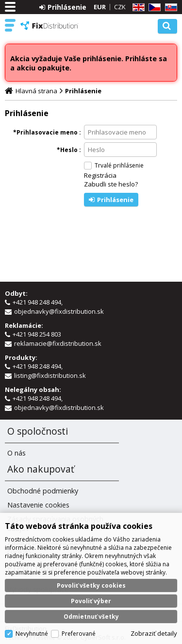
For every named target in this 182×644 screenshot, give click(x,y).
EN (137, 8)
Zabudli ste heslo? (111, 184)
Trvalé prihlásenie (119, 165)
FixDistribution (50, 26)
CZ (153, 8)
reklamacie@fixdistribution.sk (58, 343)
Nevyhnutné (32, 634)
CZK (120, 7)
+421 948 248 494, (38, 302)
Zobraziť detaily (154, 633)
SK (169, 8)
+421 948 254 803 (38, 334)
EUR (100, 7)
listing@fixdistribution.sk (50, 375)
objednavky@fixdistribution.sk (59, 311)
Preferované (79, 634)
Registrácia (100, 175)
